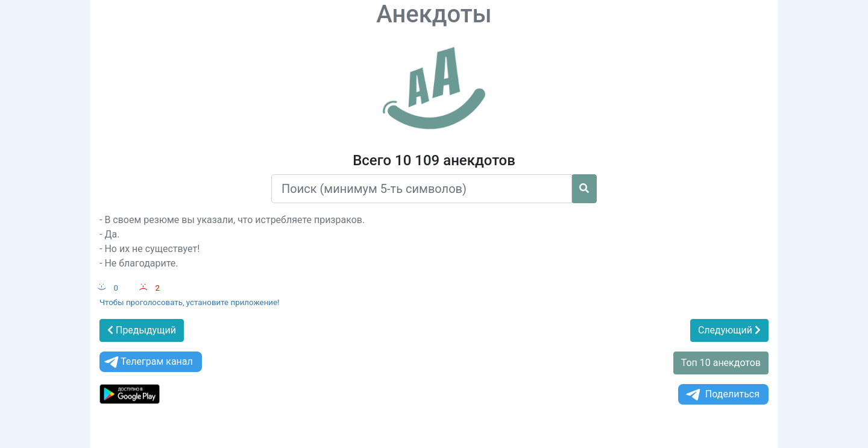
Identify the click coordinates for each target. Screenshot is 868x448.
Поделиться (722, 395)
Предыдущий (142, 330)
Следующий (729, 330)
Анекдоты (434, 14)
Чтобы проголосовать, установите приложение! (190, 302)
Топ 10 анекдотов (721, 363)
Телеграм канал (148, 362)
